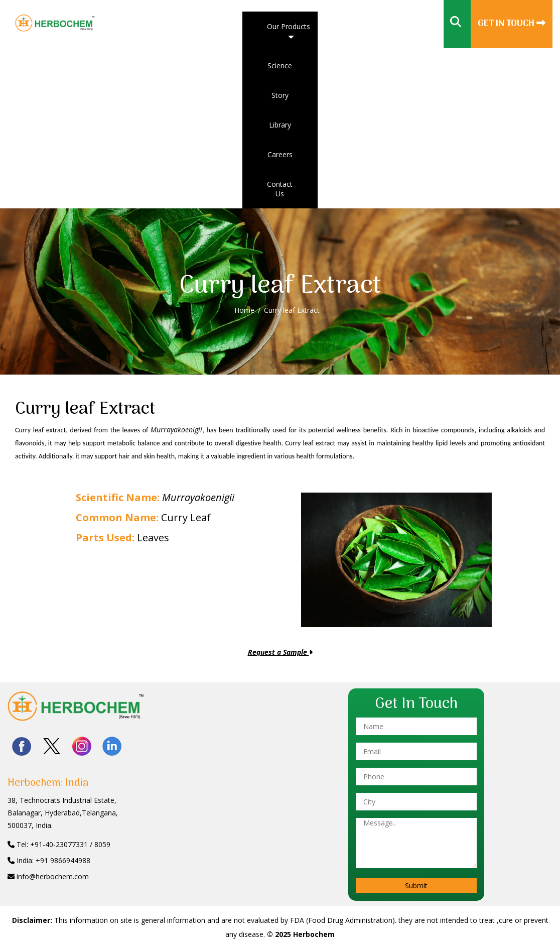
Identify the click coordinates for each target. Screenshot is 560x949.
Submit (416, 885)
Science (280, 66)
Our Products (289, 26)
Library (280, 125)
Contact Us (280, 189)
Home (244, 310)
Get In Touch (512, 24)
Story (280, 95)
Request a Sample (280, 652)
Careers (280, 154)
